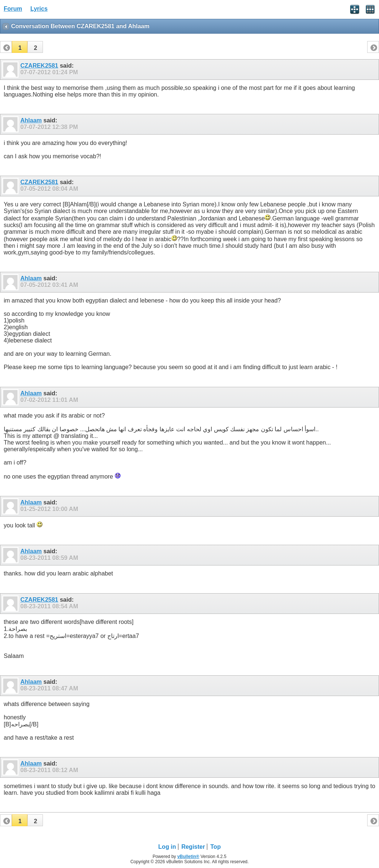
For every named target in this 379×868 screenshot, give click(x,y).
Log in (167, 847)
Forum (13, 9)
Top (215, 847)
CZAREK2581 (39, 66)
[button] (20, 47)
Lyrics (39, 9)
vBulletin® (188, 857)
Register (193, 847)
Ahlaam (31, 120)
